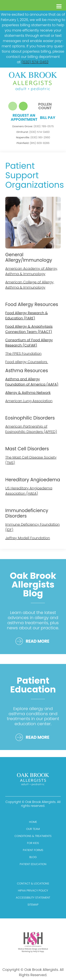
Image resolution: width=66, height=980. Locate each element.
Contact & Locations (33, 883)
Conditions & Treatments (33, 836)
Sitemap (33, 905)
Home (33, 822)
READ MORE (37, 641)
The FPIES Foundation (23, 354)
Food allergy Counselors (27, 362)
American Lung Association (29, 401)
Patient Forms (33, 850)
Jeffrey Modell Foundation (28, 538)
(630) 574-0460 (33, 132)
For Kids (33, 843)
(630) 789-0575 (33, 126)
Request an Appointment (24, 117)
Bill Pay (48, 118)
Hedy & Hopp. (39, 951)
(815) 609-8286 (33, 143)
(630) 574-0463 (35, 62)
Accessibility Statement (33, 898)
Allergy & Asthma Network (28, 393)
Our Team (33, 829)
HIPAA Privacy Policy (33, 891)
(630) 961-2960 (33, 137)
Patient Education (33, 864)
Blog (33, 857)
